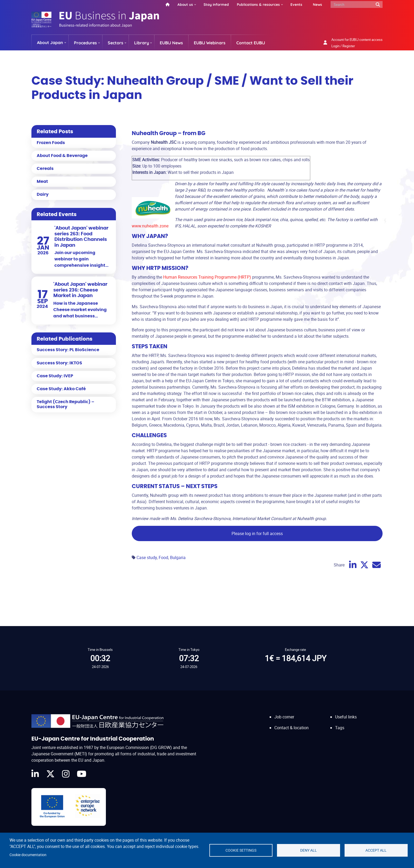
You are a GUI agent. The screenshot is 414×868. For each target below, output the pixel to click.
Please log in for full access (257, 533)
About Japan (50, 42)
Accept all (376, 850)
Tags (340, 728)
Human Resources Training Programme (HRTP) (207, 277)
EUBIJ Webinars (210, 43)
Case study (147, 557)
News (317, 4)
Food (163, 557)
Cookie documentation (28, 855)
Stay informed (216, 4)
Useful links (346, 717)
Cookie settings (241, 850)
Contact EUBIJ (251, 43)
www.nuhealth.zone (150, 226)
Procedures (85, 43)
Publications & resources (258, 4)
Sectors (116, 43)
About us (185, 4)
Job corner (284, 717)
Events (296, 4)
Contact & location (291, 728)
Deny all (309, 850)
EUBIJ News (171, 43)
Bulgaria (178, 557)
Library (142, 43)
